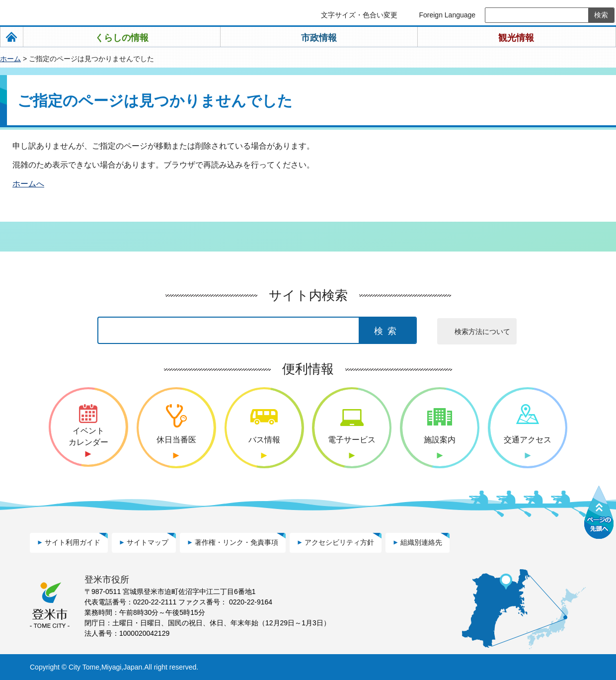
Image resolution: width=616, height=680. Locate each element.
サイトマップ (148, 542)
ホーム (10, 59)
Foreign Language (447, 15)
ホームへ (28, 184)
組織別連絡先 (421, 542)
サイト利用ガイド (73, 542)
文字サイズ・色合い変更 (359, 15)
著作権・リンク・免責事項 (236, 542)
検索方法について (482, 332)
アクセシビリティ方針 (339, 542)
